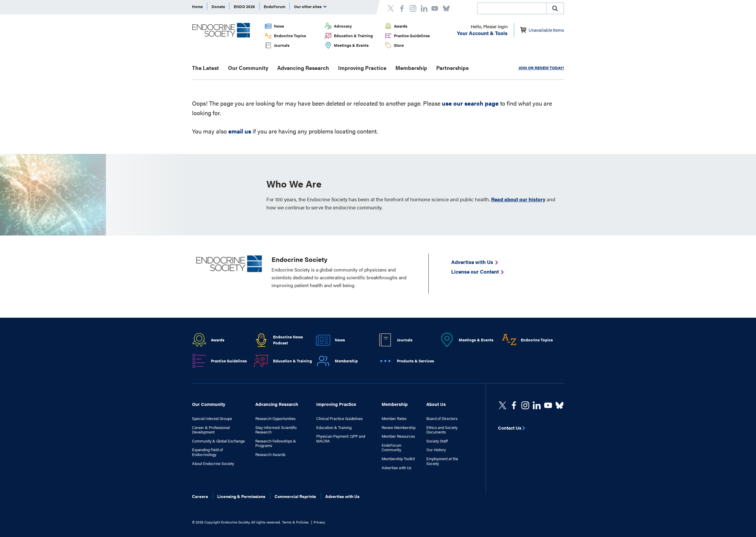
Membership (411, 68)
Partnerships (452, 68)
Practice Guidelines (412, 36)
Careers (200, 496)
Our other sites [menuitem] (310, 6)
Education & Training (353, 36)
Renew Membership (399, 427)
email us (240, 131)
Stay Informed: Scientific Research (276, 430)
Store (399, 45)
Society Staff (437, 441)
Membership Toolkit (398, 459)
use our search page (470, 103)
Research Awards (270, 454)
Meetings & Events (351, 45)
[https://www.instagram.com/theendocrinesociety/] (525, 405)
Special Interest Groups (212, 418)
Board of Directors (442, 418)
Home (197, 6)
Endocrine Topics (290, 36)
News (279, 26)
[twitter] (502, 405)
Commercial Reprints (295, 496)
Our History (436, 450)
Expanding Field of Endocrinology (207, 452)
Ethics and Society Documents (442, 430)
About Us (436, 404)
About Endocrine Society (213, 463)
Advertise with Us (396, 468)
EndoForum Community (391, 447)
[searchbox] (512, 9)
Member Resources (398, 436)
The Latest (205, 68)
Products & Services (415, 361)
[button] (555, 8)
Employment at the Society (442, 461)
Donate (218, 6)
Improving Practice (362, 68)
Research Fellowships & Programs (276, 443)
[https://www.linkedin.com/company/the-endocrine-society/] (537, 405)
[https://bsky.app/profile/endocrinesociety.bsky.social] (559, 405)
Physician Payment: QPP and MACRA (341, 438)
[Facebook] (514, 405)
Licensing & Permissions (241, 496)
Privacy (319, 522)
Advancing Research (303, 68)
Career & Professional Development (211, 430)
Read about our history (518, 199)
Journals (282, 45)
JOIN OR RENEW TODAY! (541, 68)
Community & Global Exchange (218, 441)
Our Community (248, 68)
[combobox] (511, 8)
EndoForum (274, 6)
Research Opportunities (275, 418)
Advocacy (343, 26)
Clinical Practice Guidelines (339, 418)
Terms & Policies (295, 522)
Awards (401, 26)
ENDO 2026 (244, 6)
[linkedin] (548, 405)
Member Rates (394, 418)
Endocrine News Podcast (288, 340)
